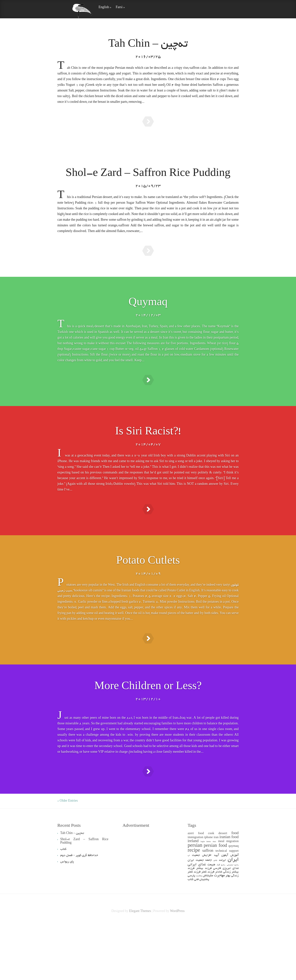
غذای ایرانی (197, 921)
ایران (233, 917)
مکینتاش (208, 932)
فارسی (217, 925)
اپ (189, 912)
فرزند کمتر (208, 929)
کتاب (190, 936)
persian (195, 903)
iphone (208, 894)
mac (214, 898)
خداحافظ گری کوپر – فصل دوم (79, 912)
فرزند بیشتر (204, 925)
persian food (215, 903)
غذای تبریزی (231, 925)
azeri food (196, 890)
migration (232, 898)
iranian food (229, 894)
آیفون (225, 912)
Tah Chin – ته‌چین (148, 45)
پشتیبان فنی (202, 936)
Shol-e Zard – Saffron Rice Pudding (148, 180)
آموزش (234, 912)
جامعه (209, 917)
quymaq (234, 903)
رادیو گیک (221, 922)
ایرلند (222, 917)
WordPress (177, 968)
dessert (223, 890)
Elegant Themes (140, 968)
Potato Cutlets (148, 596)
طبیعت (211, 922)
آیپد (216, 912)
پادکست (199, 933)
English (105, 8)
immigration (195, 894)
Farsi (120, 8)
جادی (215, 917)
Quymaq (148, 319)
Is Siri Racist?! (148, 458)
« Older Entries (68, 858)
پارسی (191, 932)
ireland (193, 898)
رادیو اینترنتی (233, 922)
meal (221, 898)
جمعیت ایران (196, 917)
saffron (208, 908)
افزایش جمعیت (202, 912)
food (235, 890)
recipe (194, 908)
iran (216, 894)
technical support (227, 908)
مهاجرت (219, 932)
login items (206, 898)
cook (211, 890)
